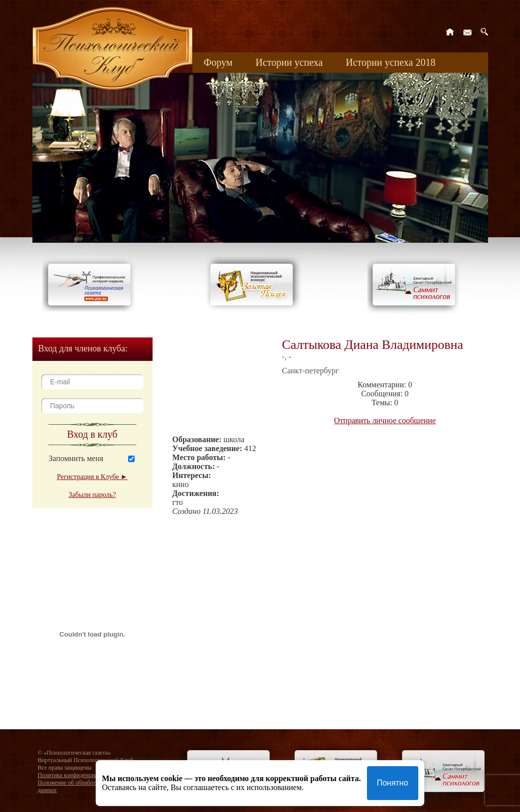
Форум (218, 62)
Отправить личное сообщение (385, 420)
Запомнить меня (76, 458)
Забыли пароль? (92, 495)
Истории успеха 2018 (390, 62)
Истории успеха (289, 62)
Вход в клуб (92, 434)
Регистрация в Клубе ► (92, 477)
